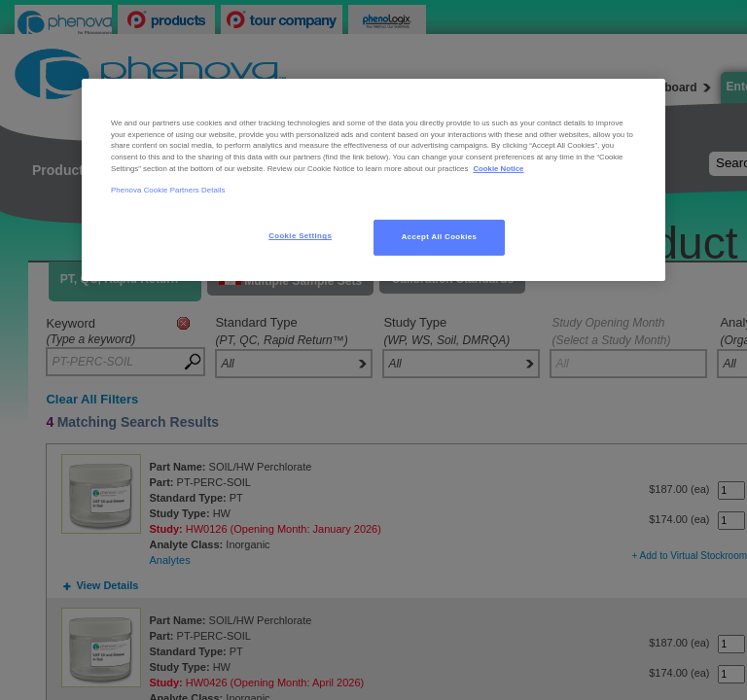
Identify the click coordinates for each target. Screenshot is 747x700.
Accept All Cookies (440, 237)
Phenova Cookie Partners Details (168, 190)
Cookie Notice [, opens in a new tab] (498, 169)
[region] (373, 180)
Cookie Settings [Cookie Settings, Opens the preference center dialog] (300, 236)
